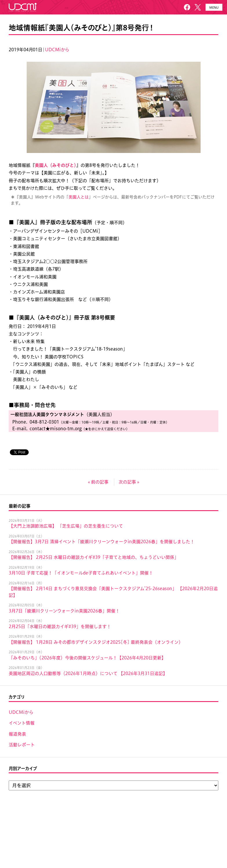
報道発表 (17, 734)
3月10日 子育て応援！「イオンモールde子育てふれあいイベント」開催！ (81, 573)
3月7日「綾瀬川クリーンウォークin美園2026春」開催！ (64, 611)
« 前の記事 (98, 482)
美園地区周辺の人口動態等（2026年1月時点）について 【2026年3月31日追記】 (88, 673)
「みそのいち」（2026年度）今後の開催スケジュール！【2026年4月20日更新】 (87, 658)
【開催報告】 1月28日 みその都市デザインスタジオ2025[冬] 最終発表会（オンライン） (96, 642)
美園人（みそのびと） (56, 165)
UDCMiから (57, 50)
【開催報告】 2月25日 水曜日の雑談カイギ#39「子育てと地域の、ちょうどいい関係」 (94, 557)
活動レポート (22, 745)
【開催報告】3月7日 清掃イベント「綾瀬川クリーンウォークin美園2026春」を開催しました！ (102, 542)
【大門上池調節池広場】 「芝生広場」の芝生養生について (66, 526)
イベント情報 (22, 723)
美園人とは (79, 197)
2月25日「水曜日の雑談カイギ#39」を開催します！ (60, 627)
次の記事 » (129, 482)
